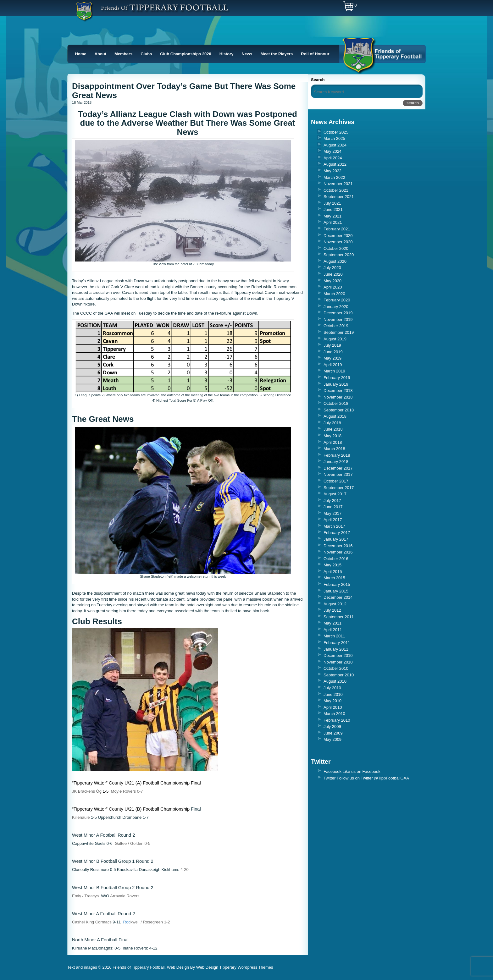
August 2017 (335, 494)
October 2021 (336, 190)
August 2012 (335, 604)
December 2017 (338, 468)
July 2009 (332, 727)
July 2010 (332, 688)
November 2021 (338, 184)
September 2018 (339, 410)
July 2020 (332, 268)
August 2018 (335, 416)
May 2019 (332, 358)
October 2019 (336, 326)
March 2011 (334, 636)
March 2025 (334, 138)
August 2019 (335, 339)
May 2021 (332, 216)
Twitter (330, 778)
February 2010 (337, 720)
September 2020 (339, 255)
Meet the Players (277, 54)
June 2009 (333, 733)
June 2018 (333, 429)
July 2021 (332, 203)
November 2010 (338, 662)
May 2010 (332, 701)
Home (80, 54)
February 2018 (337, 455)
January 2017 (336, 539)
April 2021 (333, 222)
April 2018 (333, 442)
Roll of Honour (315, 54)
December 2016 (338, 546)
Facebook (332, 771)
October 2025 (336, 132)
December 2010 (338, 655)
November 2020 (338, 242)
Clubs (146, 54)
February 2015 (337, 584)
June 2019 (333, 352)
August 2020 (335, 261)
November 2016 (338, 552)
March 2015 (334, 578)
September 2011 (339, 617)
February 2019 (337, 378)
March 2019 (334, 371)
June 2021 (333, 209)
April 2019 (333, 365)
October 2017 (336, 481)
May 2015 (332, 565)
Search (318, 80)
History (227, 54)
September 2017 (339, 488)
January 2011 (336, 649)
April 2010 (333, 707)
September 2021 (339, 197)
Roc (127, 922)
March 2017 (334, 526)
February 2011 (337, 643)
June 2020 (333, 274)
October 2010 (336, 668)
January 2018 (336, 462)
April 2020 (333, 287)
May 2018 (332, 436)
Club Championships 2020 (186, 54)
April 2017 (333, 520)
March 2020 (334, 294)
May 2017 (332, 513)
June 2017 (333, 507)
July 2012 (332, 610)
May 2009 (332, 739)
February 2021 (337, 229)
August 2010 (335, 681)
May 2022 (332, 171)
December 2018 (338, 391)
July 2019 (332, 345)
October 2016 (336, 559)
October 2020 (336, 248)
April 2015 (333, 572)
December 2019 (338, 313)
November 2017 (338, 474)
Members (123, 54)
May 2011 (332, 623)
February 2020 (337, 300)
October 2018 (336, 403)
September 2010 (339, 675)
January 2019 (336, 384)
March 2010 (334, 714)
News (247, 54)
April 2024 (333, 158)
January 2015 (336, 591)
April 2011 (333, 630)
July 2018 (332, 423)
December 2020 (338, 236)
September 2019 (339, 332)
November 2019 (338, 319)
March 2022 (334, 177)
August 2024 (335, 145)
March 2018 (334, 449)
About (101, 54)
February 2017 (337, 533)
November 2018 (338, 397)
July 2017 (332, 501)
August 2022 (335, 164)
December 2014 (338, 597)
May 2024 (332, 151)
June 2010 (333, 694)
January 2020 (336, 307)
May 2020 (332, 281)
